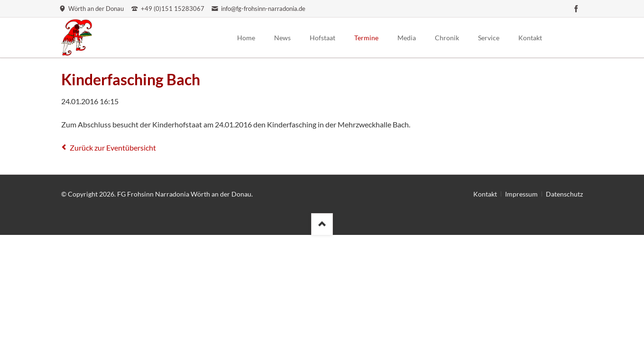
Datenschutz (564, 194)
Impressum (521, 194)
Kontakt (485, 194)
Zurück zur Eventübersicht (113, 148)
